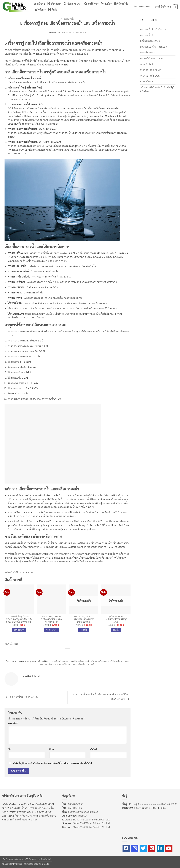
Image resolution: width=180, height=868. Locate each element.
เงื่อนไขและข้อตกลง (13, 859)
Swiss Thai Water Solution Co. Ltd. (91, 820)
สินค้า (106, 4)
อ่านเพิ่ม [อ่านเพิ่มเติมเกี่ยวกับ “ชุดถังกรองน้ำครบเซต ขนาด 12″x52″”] (84, 630)
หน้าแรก (39, 4)
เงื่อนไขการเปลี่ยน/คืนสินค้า (39, 859)
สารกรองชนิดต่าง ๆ (48, 664)
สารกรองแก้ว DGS (150, 76)
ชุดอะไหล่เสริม (148, 53)
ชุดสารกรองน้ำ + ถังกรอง (153, 47)
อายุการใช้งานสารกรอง (67, 664)
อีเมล (52, 749)
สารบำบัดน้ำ (146, 81)
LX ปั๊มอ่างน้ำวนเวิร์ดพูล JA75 (116, 621)
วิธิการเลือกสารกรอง (120, 661)
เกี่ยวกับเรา (54, 4)
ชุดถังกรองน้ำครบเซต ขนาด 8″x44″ (51, 621)
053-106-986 (75, 808)
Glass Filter (80, 32)
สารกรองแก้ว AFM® (151, 70)
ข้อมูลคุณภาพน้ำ (68, 19)
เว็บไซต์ (94, 749)
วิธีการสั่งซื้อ (122, 4)
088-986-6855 (145, 7)
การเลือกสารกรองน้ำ (61, 661)
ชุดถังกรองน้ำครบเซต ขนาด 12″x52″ (84, 621)
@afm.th (82, 816)
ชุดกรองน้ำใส (147, 35)
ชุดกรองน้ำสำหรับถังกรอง (153, 29)
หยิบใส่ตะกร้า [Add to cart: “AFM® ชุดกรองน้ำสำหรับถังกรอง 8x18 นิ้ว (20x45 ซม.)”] (19, 630)
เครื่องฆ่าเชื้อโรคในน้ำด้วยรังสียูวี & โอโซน (157, 89)
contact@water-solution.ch (84, 812)
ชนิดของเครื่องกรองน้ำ (101, 661)
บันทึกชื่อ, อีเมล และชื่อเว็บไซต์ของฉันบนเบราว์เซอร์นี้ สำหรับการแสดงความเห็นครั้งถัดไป (52, 763)
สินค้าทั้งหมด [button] (11, 644)
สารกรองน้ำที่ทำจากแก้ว (46, 253)
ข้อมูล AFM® (73, 4)
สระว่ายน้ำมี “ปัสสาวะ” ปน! (21, 697)
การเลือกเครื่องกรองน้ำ (80, 661)
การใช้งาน (92, 4)
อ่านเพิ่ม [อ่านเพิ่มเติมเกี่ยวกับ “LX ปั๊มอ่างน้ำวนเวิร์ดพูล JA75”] (116, 630)
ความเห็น (13, 723)
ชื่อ (10, 749)
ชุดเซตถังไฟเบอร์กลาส (152, 58)
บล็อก (40, 10)
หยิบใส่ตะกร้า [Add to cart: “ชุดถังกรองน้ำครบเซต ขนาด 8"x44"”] (51, 630)
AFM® (68, 332)
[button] (166, 7)
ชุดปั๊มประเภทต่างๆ (150, 41)
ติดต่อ (53, 10)
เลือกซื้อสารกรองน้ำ (87, 664)
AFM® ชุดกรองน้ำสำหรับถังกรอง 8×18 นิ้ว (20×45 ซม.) (19, 621)
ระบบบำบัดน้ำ (147, 64)
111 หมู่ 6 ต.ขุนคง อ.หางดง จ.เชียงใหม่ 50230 (153, 804)
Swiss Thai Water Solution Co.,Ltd (91, 823)
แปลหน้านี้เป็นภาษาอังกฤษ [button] (19, 572)
